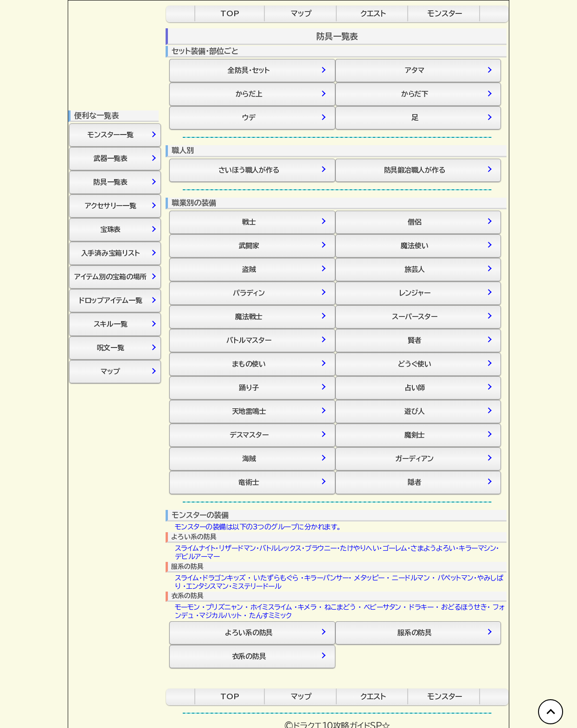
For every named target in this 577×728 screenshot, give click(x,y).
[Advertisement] (115, 527)
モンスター (445, 13)
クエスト (373, 13)
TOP (230, 13)
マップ (301, 13)
